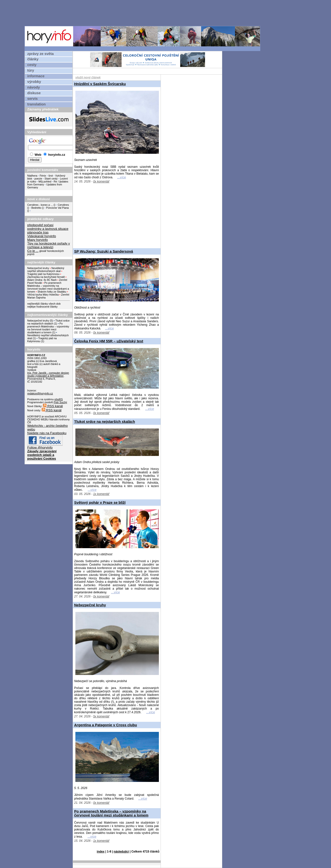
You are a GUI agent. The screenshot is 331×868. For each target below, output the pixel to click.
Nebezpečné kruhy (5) (40, 321)
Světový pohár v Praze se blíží (100, 503)
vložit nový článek (88, 78)
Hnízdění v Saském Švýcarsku (100, 84)
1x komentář (101, 494)
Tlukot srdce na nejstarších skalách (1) (48, 322)
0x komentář (101, 181)
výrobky (34, 82)
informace (36, 76)
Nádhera (32, 176)
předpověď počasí (40, 225)
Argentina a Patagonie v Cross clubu (106, 725)
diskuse (34, 93)
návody (34, 87)
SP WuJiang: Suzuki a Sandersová (104, 251)
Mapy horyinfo (38, 240)
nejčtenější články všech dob (44, 304)
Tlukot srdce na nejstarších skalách (105, 422)
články (33, 59)
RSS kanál (53, 406)
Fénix (43, 176)
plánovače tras (38, 232)
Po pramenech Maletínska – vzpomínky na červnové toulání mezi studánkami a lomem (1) (48, 328)
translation (36, 104)
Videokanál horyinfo (42, 236)
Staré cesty (51, 179)
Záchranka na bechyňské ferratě (46, 277)
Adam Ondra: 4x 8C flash (42, 280)
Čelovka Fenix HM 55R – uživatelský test (109, 341)
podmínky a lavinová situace (48, 229)
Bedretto (36, 208)
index (101, 852)
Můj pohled (45, 181)
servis (32, 99)
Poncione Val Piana (57, 208)
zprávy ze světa (41, 54)
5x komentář (101, 716)
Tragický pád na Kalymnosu (43, 274)
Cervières (63, 205)
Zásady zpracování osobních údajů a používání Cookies (42, 455)
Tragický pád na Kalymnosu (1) (42, 340)
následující (121, 852)
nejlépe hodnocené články (42, 307)
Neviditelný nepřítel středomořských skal (46, 270)
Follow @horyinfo (40, 447)
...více (122, 177)
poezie (38, 179)
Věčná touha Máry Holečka (43, 295)
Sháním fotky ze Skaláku (52, 292)
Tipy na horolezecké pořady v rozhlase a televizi (49, 245)
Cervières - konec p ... (40, 205)
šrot (51, 176)
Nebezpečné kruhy (38, 268)
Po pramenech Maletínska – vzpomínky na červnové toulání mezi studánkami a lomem (48, 287)
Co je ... (33, 251)
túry (31, 70)
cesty (32, 65)
